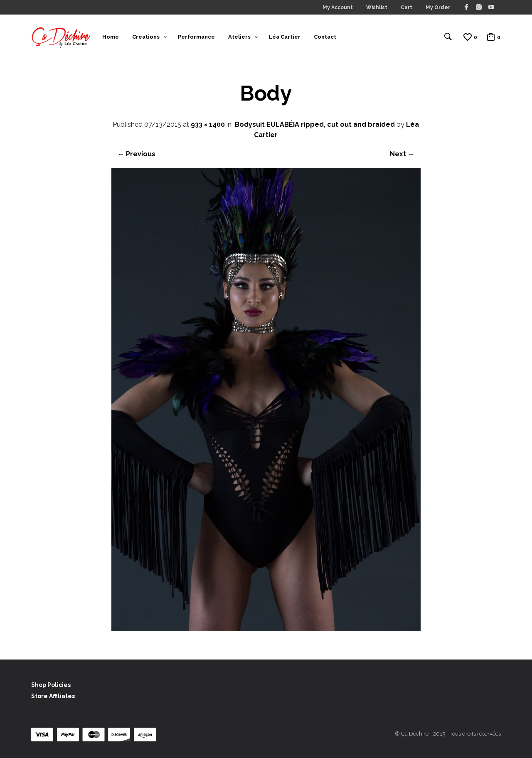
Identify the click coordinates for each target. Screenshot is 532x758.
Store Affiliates (53, 696)
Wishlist (377, 7)
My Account (338, 7)
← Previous (137, 154)
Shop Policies (51, 685)
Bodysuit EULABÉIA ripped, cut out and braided (315, 124)
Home (111, 37)
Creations (146, 37)
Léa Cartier (285, 37)
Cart (406, 7)
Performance (196, 37)
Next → (402, 154)
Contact (325, 37)
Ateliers (239, 37)
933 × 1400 (208, 124)
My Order (438, 7)
